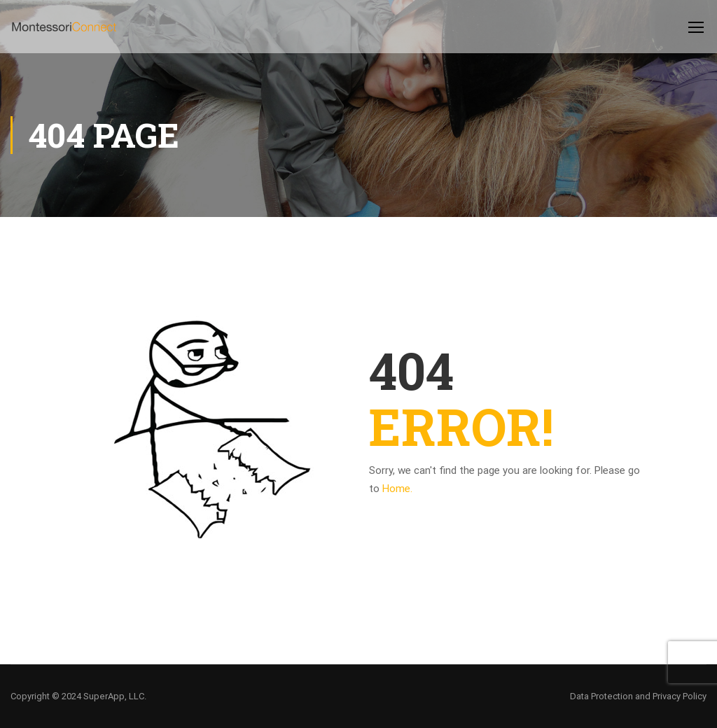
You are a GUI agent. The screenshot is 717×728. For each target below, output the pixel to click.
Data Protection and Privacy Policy (638, 696)
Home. (397, 489)
